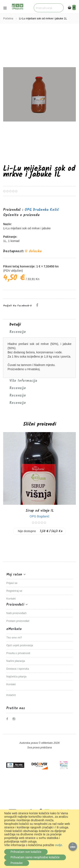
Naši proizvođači (16, 613)
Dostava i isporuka (18, 669)
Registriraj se (14, 591)
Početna (9, 18)
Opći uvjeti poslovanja (20, 645)
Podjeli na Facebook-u (17, 306)
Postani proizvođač (18, 621)
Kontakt (11, 599)
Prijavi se (12, 583)
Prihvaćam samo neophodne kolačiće (35, 857)
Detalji (15, 325)
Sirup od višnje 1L (40, 511)
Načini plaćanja (16, 661)
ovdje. (59, 845)
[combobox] (48, 8)
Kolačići (11, 695)
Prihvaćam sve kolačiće (26, 852)
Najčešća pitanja (16, 676)
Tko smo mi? (14, 638)
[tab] (39, 325)
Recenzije (18, 332)
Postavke (17, 863)
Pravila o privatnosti (18, 653)
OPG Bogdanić (39, 516)
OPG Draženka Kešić (42, 210)
